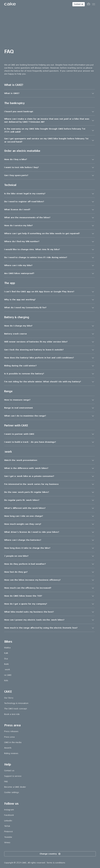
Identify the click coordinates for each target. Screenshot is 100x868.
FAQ (6, 782)
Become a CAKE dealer (15, 787)
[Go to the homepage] (10, 4)
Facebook (9, 815)
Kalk (6, 653)
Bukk (7, 664)
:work (7, 669)
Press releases (11, 731)
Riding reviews (11, 753)
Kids (6, 680)
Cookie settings (12, 792)
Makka (7, 648)
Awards (8, 748)
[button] (49, 93)
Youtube (8, 837)
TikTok (7, 826)
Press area (9, 737)
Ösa (6, 659)
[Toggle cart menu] (89, 4)
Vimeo (7, 842)
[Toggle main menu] (94, 4)
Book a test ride (12, 714)
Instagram (9, 810)
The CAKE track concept (16, 709)
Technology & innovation (16, 703)
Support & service (13, 776)
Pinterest (8, 831)
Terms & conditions (56, 863)
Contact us (79, 4)
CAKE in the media (13, 742)
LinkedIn (8, 821)
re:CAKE (8, 675)
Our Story (9, 698)
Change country (50, 854)
